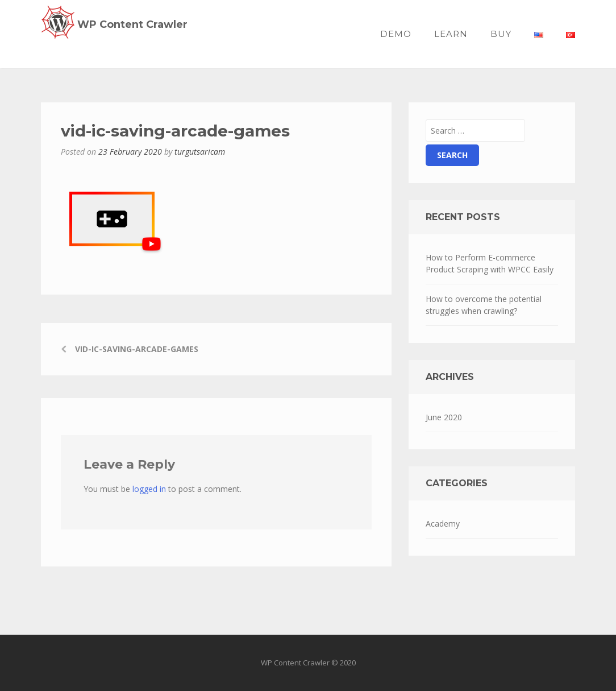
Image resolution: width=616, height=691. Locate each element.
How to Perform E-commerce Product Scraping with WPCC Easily (490, 263)
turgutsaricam (200, 152)
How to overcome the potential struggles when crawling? (484, 305)
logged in (149, 489)
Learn (451, 34)
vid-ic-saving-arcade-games (137, 349)
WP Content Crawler (132, 24)
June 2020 (444, 417)
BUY (501, 34)
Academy (443, 524)
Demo (396, 34)
